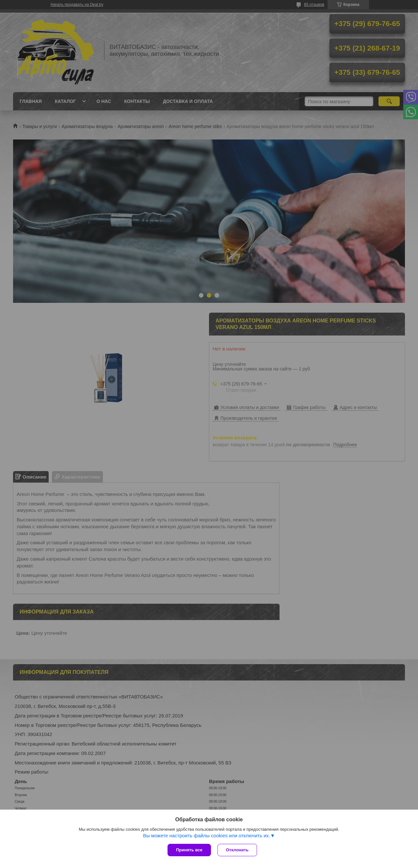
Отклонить (237, 850)
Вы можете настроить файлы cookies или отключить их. (207, 835)
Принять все (189, 850)
